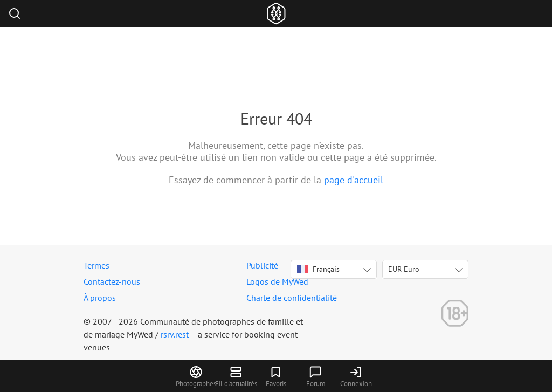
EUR (404, 269)
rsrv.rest (175, 334)
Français (318, 269)
